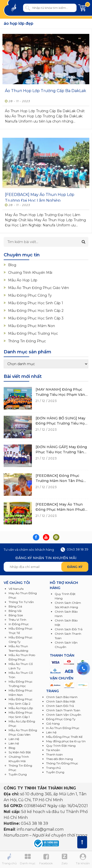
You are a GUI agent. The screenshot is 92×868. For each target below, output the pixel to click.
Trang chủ (53, 768)
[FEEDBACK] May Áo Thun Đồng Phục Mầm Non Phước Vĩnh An (61, 510)
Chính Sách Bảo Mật (61, 701)
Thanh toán (54, 754)
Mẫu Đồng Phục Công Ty (30, 295)
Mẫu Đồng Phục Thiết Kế (64, 737)
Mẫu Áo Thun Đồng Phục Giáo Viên (39, 288)
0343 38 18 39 (74, 549)
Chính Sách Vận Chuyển (64, 715)
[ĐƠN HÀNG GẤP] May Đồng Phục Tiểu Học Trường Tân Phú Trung (61, 452)
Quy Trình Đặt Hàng (61, 746)
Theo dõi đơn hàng (59, 759)
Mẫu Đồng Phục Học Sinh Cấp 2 (36, 311)
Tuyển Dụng (18, 774)
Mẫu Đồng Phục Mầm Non (32, 326)
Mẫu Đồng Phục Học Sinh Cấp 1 (36, 303)
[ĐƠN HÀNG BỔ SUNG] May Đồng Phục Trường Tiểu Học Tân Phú (61, 423)
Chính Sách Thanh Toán (63, 710)
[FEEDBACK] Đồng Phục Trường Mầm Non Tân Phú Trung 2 (59, 481)
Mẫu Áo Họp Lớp (23, 280)
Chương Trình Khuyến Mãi (30, 273)
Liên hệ (51, 732)
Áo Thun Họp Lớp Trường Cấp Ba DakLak (46, 91)
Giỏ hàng (53, 723)
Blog (12, 265)
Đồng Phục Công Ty (61, 719)
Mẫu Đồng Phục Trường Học (33, 333)
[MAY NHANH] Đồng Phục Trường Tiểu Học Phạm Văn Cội (60, 395)
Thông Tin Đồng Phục (27, 341)
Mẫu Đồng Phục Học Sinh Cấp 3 (36, 318)
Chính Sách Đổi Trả (60, 706)
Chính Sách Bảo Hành (62, 697)
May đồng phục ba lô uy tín (66, 741)
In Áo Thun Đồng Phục (63, 728)
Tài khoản (53, 750)
